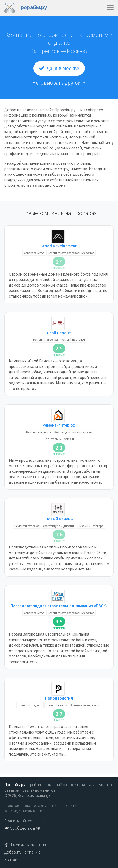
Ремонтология (59, 698)
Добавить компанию (22, 852)
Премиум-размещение (26, 845)
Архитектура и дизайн (58, 526)
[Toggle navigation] (110, 8)
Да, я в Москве (59, 68)
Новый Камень (59, 519)
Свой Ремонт (59, 333)
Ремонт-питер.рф (59, 425)
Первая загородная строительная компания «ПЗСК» (59, 606)
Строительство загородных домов (71, 253)
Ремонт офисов (56, 705)
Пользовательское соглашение (31, 805)
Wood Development (59, 246)
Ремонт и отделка (45, 339)
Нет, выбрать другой (57, 83)
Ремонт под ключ (73, 339)
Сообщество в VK (22, 828)
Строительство (34, 253)
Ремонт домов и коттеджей (73, 432)
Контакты (13, 860)
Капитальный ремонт (59, 439)
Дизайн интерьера (90, 526)
